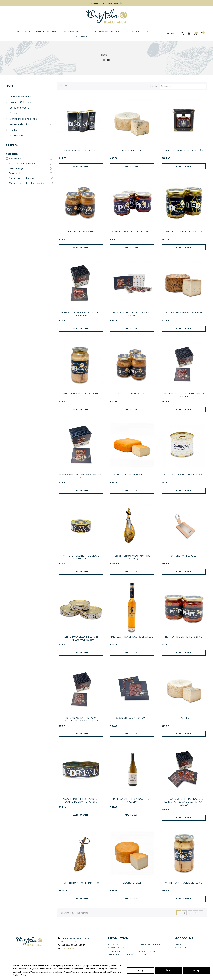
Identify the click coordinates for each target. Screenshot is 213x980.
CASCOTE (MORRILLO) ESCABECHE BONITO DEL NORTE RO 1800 (81, 800)
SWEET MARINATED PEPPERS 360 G (132, 232)
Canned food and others (24, 119)
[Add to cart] (81, 166)
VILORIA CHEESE (132, 883)
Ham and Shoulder (21, 97)
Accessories (16, 135)
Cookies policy (116, 948)
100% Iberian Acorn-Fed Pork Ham (81, 883)
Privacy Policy (116, 944)
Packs (13, 130)
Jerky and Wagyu (20, 108)
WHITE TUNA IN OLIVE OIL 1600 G (184, 883)
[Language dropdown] (169, 34)
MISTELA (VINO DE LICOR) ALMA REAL (132, 637)
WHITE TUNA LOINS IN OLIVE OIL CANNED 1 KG (81, 557)
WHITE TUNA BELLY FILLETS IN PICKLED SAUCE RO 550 (81, 638)
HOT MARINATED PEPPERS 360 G (184, 637)
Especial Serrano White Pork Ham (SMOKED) (132, 557)
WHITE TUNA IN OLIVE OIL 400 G (184, 232)
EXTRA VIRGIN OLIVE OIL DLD (81, 150)
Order (178, 944)
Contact (143, 954)
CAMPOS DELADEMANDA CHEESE (184, 313)
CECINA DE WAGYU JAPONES (132, 718)
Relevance (183, 86)
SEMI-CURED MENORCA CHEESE (132, 475)
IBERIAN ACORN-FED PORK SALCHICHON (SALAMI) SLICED (81, 719)
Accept (197, 970)
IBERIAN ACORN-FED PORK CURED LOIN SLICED (81, 314)
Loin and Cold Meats (21, 102)
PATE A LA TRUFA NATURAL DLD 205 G (184, 475)
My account (181, 948)
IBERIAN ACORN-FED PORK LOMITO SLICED (184, 395)
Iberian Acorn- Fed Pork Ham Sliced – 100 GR (81, 476)
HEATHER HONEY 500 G (81, 232)
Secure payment (147, 951)
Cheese (14, 113)
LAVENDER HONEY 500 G (132, 394)
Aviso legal (114, 951)
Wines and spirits (19, 124)
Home (10, 86)
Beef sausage (29, 169)
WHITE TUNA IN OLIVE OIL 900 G (81, 394)
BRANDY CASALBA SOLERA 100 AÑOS (184, 150)
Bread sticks (29, 173)
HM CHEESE (184, 718)
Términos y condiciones (120, 954)
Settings (140, 970)
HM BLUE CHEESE (132, 150)
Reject (169, 970)
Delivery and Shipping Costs (150, 946)
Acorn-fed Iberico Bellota (29, 164)
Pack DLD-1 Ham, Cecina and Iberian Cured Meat (132, 314)
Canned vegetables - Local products (29, 183)
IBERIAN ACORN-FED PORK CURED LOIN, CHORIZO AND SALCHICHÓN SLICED (184, 802)
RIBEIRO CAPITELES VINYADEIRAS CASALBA (132, 800)
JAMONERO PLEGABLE (184, 556)
